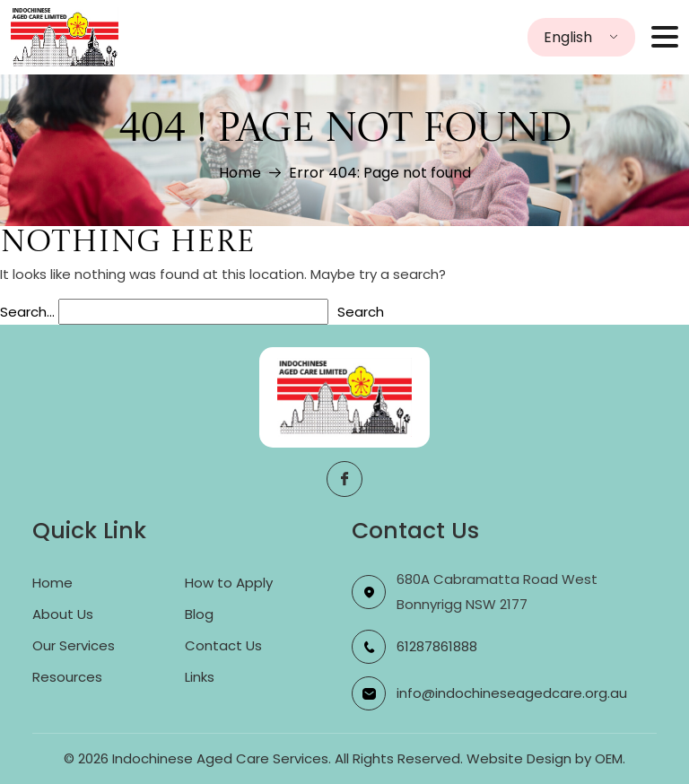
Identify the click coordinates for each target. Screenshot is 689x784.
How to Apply (229, 583)
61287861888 (437, 646)
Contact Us (223, 645)
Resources (67, 677)
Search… (27, 312)
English (568, 37)
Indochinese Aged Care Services (220, 758)
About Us (63, 614)
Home (240, 173)
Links (200, 677)
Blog (199, 614)
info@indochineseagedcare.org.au (512, 693)
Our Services (74, 645)
